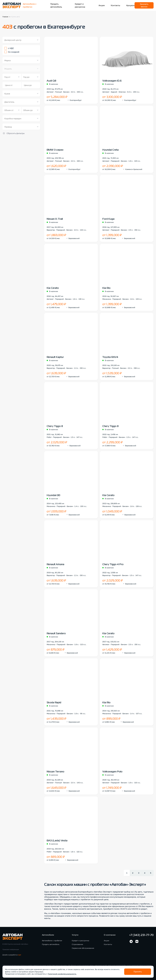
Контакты (115, 5)
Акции (102, 5)
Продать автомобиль (51, 944)
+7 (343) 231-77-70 (141, 935)
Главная (5, 17)
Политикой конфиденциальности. (62, 974)
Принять (138, 972)
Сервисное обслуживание (83, 948)
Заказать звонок (144, 5)
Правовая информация (11, 949)
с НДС (11, 48)
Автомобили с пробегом (52, 941)
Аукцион (130, 5)
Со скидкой (14, 52)
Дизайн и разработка (12, 955)
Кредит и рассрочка (80, 941)
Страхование (77, 944)
